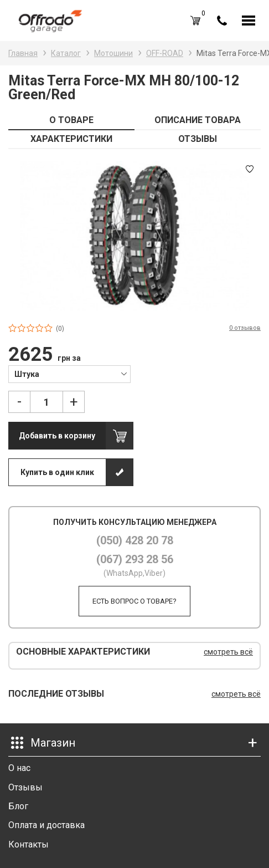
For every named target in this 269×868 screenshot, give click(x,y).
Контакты (29, 844)
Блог (18, 806)
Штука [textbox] (27, 374)
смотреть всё (228, 652)
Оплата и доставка (46, 825)
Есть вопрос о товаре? (134, 601)
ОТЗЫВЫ (198, 139)
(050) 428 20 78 (135, 540)
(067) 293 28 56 (135, 559)
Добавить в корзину (57, 436)
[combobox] (69, 374)
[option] (134, 236)
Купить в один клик (57, 472)
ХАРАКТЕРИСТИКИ (71, 139)
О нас (19, 768)
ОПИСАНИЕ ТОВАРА (198, 120)
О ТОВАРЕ (71, 120)
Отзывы (25, 787)
